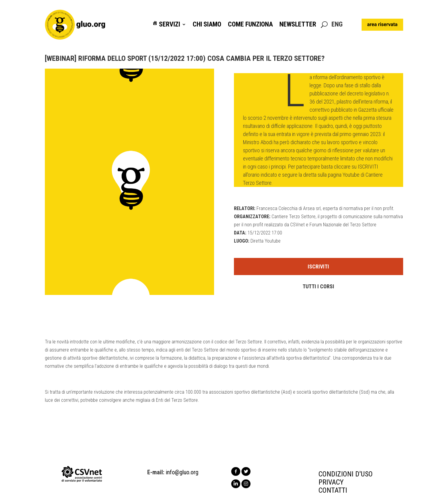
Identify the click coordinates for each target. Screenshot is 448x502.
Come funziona (250, 25)
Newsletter (298, 25)
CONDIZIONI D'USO (346, 474)
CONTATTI (333, 490)
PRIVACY (331, 482)
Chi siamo (207, 25)
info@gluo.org (182, 472)
